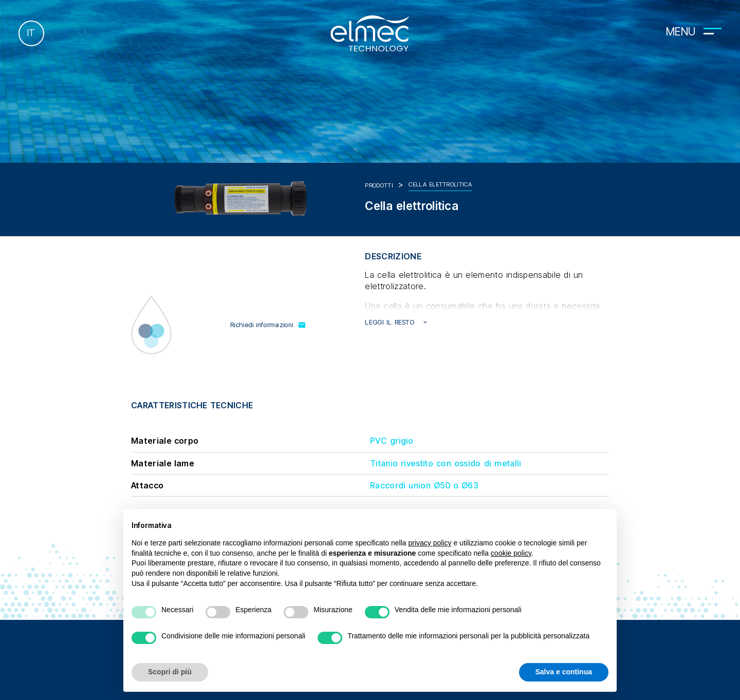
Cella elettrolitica (440, 184)
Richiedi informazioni (269, 325)
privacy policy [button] (430, 543)
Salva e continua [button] (564, 672)
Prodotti (379, 185)
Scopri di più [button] (170, 672)
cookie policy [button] (511, 553)
